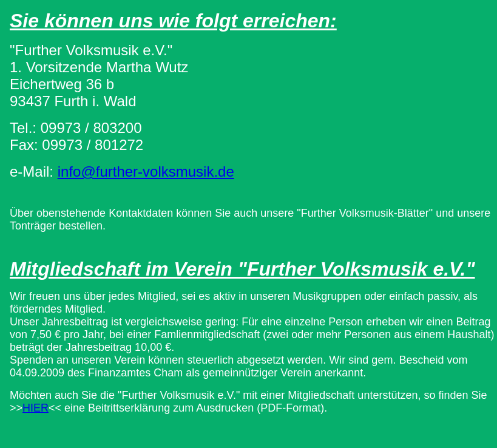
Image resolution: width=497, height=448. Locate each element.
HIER (35, 408)
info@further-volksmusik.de (146, 171)
